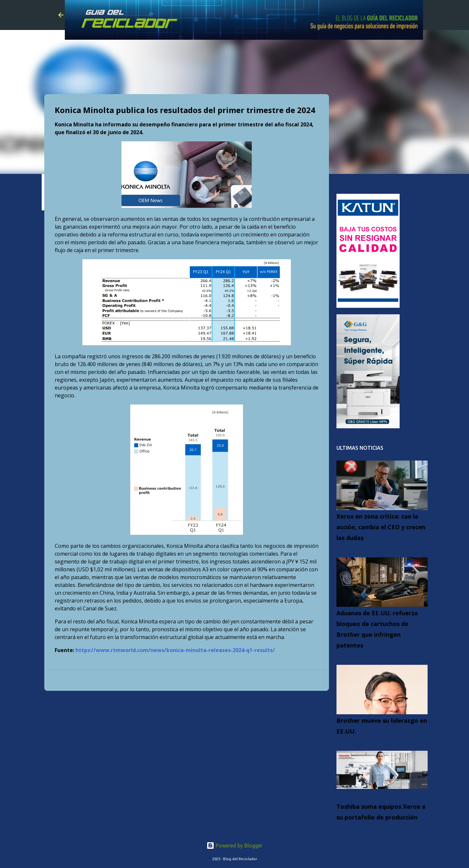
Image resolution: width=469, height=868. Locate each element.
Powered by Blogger (234, 846)
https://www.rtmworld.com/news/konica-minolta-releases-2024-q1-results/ (175, 650)
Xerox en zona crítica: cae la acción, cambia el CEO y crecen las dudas (381, 527)
